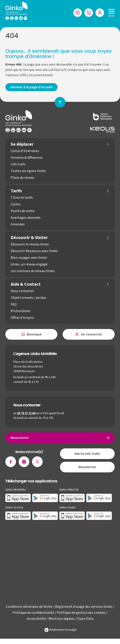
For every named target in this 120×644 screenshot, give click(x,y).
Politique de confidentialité (33, 613)
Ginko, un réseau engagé (29, 264)
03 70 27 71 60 (26, 413)
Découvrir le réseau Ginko (30, 244)
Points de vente (23, 211)
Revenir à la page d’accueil (31, 87)
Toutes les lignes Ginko (28, 171)
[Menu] (111, 13)
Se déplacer (22, 144)
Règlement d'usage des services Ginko (84, 607)
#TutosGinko (21, 311)
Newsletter (87, 467)
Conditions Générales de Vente (29, 607)
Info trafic (18, 164)
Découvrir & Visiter (29, 238)
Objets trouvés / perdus (28, 298)
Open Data (85, 619)
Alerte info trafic (87, 454)
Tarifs (16, 191)
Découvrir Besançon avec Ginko (34, 251)
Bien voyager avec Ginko (29, 258)
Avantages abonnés (26, 218)
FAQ (14, 304)
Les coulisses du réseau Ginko (33, 271)
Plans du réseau (22, 178)
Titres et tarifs (22, 198)
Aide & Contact (26, 284)
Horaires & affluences (27, 158)
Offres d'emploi (22, 318)
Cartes (16, 204)
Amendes (18, 224)
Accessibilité (36, 619)
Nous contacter (22, 291)
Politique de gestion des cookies (81, 613)
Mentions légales (62, 619)
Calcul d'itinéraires (25, 151)
